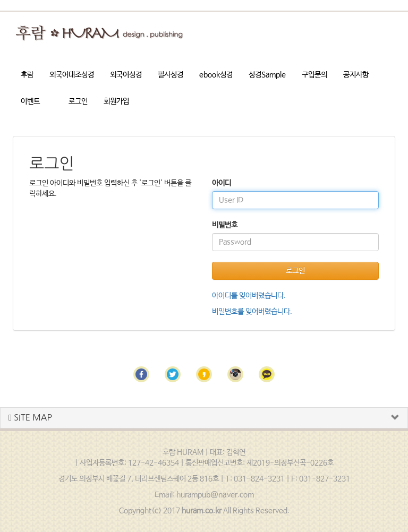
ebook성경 (216, 75)
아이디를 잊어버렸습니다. (249, 296)
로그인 (78, 101)
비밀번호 (225, 225)
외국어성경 (126, 75)
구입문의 (314, 75)
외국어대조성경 (72, 75)
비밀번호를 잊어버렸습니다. (252, 312)
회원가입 (116, 101)
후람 (27, 75)
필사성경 (171, 75)
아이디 (222, 183)
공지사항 (356, 75)
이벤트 (30, 101)
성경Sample (267, 75)
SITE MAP (30, 418)
